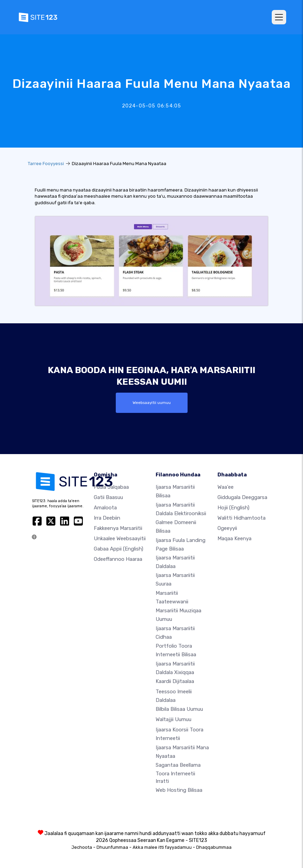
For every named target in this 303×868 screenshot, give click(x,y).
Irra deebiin (107, 518)
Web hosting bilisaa (179, 790)
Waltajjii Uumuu (173, 719)
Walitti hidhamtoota (242, 518)
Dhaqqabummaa (214, 847)
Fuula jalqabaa (111, 487)
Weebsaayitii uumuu (152, 403)
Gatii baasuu (108, 497)
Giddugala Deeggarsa (242, 497)
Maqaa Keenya (234, 539)
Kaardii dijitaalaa (175, 681)
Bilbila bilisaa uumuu (179, 709)
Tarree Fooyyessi (46, 164)
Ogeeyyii (227, 528)
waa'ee (226, 487)
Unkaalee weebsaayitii (120, 539)
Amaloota (105, 508)
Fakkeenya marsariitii (118, 528)
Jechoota (82, 847)
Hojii (233, 508)
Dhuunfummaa (112, 847)
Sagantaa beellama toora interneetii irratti (178, 773)
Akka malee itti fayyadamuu (162, 847)
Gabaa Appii (119, 549)
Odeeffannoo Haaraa (118, 559)
